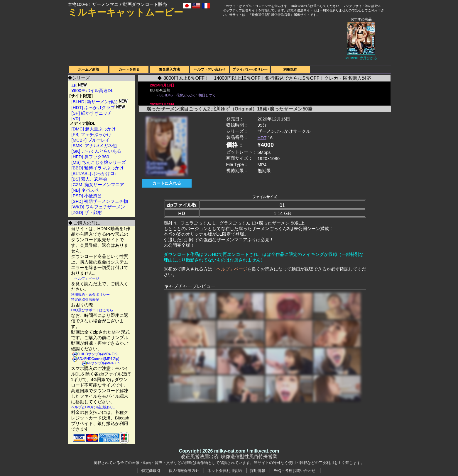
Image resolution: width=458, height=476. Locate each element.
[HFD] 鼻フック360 (90, 157)
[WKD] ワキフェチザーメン (98, 207)
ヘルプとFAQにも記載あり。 (94, 407)
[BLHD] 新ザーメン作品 (100, 102)
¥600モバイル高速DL (93, 90)
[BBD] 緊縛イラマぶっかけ (98, 168)
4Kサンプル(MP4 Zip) (104, 363)
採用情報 (258, 471)
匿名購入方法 (169, 69)
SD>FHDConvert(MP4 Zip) (98, 359)
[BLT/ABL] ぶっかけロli (94, 173)
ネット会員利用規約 (225, 471)
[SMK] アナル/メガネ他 (94, 146)
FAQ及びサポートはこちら (92, 310)
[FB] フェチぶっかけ (92, 134)
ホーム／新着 (89, 69)
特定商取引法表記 (85, 300)
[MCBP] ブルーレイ (91, 140)
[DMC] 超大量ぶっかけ (94, 129)
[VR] (76, 119)
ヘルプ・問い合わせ (209, 69)
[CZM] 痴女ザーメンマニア (98, 185)
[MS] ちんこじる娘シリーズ (99, 162)
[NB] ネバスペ (85, 190)
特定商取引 (151, 471)
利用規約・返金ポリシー (90, 295)
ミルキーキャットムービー (125, 12)
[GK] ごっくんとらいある (96, 151)
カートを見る (129, 69)
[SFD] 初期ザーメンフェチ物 (100, 201)
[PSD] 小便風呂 (87, 196)
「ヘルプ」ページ (85, 278)
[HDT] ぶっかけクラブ (98, 107)
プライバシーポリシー (250, 69)
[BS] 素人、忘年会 (90, 179)
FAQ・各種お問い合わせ (294, 471)
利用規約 (290, 69)
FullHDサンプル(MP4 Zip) (98, 354)
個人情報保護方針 (184, 471)
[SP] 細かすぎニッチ (92, 113)
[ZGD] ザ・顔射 (87, 212)
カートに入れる (167, 183)
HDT (262, 138)
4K (79, 85)
